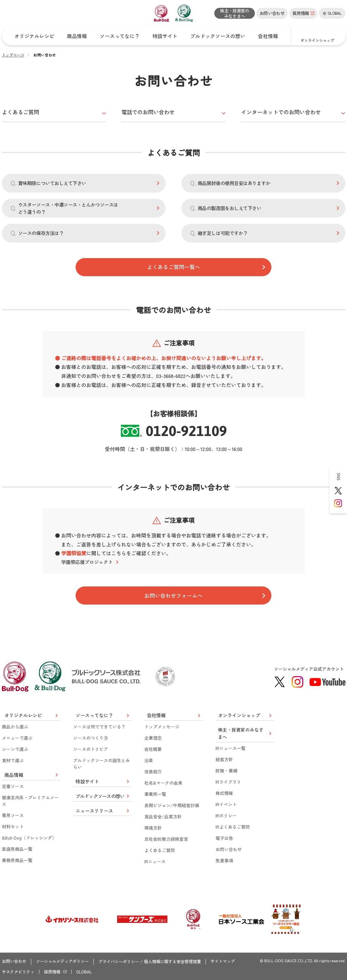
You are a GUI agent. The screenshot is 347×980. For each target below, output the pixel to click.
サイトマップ (237, 963)
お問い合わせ (272, 13)
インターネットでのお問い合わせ (283, 110)
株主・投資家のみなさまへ (234, 13)
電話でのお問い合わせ (150, 110)
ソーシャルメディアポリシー (66, 963)
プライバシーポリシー (126, 963)
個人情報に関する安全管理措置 (184, 963)
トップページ (13, 55)
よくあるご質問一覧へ (174, 266)
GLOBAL (89, 972)
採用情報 (55, 972)
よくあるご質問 (22, 110)
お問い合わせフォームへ (174, 596)
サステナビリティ (19, 972)
